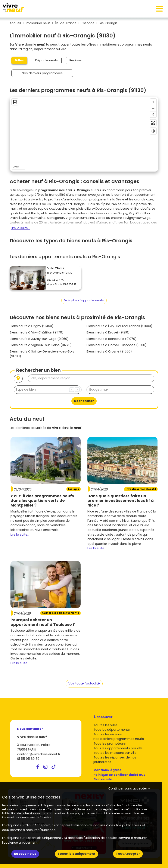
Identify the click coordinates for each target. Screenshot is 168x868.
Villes (19, 60)
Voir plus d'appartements (84, 300)
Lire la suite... (20, 228)
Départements (47, 60)
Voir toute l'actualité (84, 683)
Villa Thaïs (56, 268)
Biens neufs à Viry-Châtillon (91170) (37, 332)
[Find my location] (153, 131)
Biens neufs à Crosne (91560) (109, 351)
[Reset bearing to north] (153, 114)
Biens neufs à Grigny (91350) (32, 326)
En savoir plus (25, 854)
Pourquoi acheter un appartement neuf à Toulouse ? (43, 622)
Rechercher (84, 401)
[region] (84, 134)
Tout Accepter (128, 854)
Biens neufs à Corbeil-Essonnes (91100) (117, 345)
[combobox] (48, 390)
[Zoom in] (153, 102)
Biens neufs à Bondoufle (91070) (112, 339)
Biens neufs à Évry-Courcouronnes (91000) (119, 326)
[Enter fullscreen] (153, 123)
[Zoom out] (153, 108)
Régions (76, 60)
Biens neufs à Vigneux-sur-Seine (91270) (41, 345)
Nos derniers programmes (42, 73)
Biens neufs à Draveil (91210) (108, 332)
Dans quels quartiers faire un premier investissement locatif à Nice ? (121, 501)
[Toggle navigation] (159, 9)
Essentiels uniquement (77, 854)
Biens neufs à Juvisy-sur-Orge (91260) (39, 339)
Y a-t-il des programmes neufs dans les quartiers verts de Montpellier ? (42, 501)
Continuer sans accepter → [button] (130, 788)
